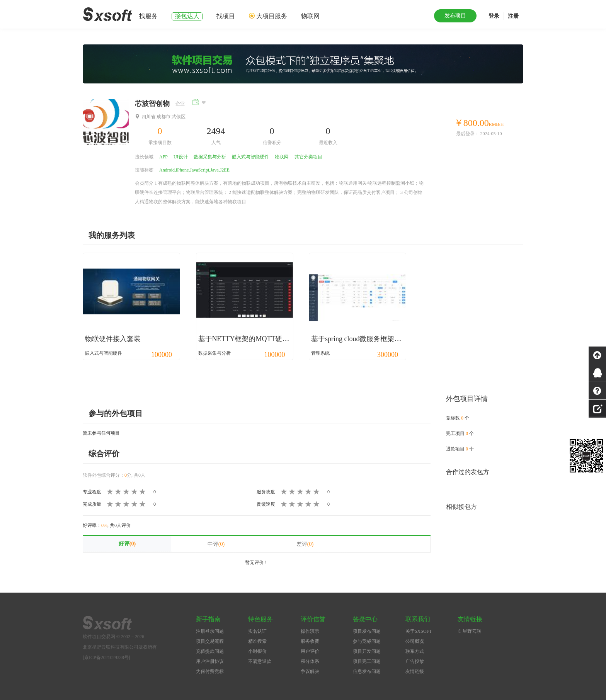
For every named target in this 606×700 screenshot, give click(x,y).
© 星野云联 (469, 631)
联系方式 (415, 651)
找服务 (148, 16)
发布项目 (455, 16)
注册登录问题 (210, 631)
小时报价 (257, 651)
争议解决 (310, 671)
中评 (216, 544)
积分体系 (310, 661)
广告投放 (415, 661)
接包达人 (187, 16)
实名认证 (257, 631)
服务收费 (310, 641)
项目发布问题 (367, 631)
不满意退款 (260, 661)
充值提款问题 (210, 651)
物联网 (310, 16)
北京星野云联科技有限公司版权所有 (120, 647)
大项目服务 (272, 16)
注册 (513, 16)
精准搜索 (257, 641)
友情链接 (415, 671)
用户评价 (310, 651)
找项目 (226, 16)
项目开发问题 (367, 651)
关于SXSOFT (419, 631)
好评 (127, 544)
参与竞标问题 (367, 641)
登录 (494, 16)
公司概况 (415, 641)
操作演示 (310, 631)
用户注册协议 (210, 661)
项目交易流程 (210, 641)
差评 (305, 544)
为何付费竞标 (210, 671)
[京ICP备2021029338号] (106, 658)
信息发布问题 (367, 671)
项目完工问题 (367, 661)
